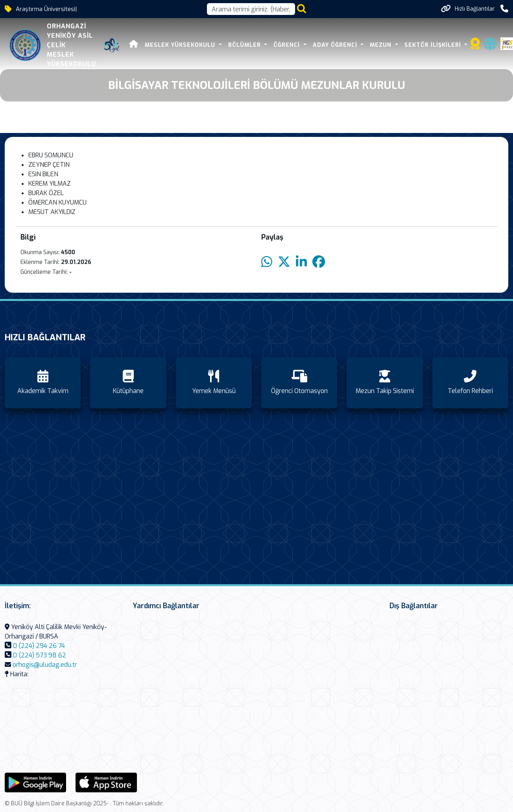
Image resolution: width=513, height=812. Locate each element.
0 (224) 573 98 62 (40, 655)
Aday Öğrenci (336, 45)
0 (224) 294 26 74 (39, 646)
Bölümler (245, 45)
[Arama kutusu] (251, 9)
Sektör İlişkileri (434, 45)
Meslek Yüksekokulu (181, 45)
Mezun (382, 45)
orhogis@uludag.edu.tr (45, 665)
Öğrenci (288, 45)
